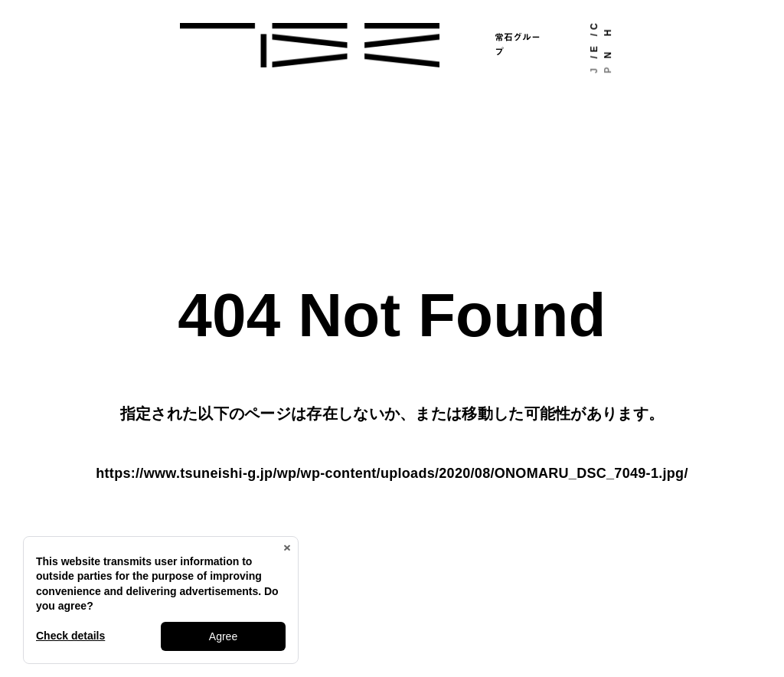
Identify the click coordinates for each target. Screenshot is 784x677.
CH (601, 29)
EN (601, 52)
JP (601, 70)
